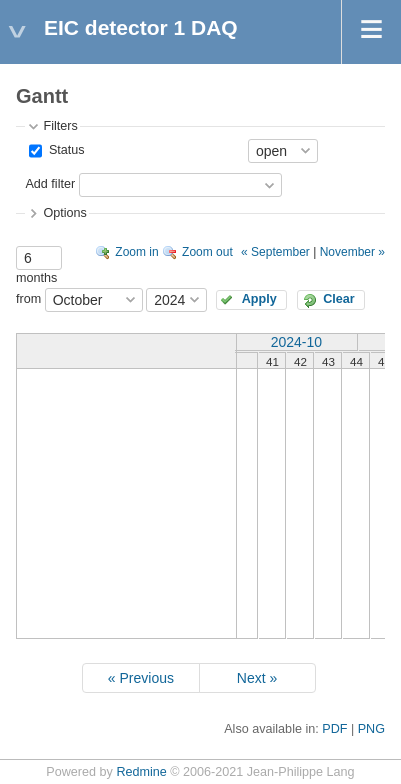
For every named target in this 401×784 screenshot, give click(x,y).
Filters (60, 126)
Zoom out (207, 252)
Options (64, 213)
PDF (334, 729)
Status (64, 150)
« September (275, 252)
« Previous (141, 678)
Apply (259, 299)
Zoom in (136, 252)
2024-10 (296, 342)
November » (352, 252)
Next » (257, 678)
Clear (339, 299)
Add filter (50, 184)
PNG (371, 729)
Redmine (141, 772)
